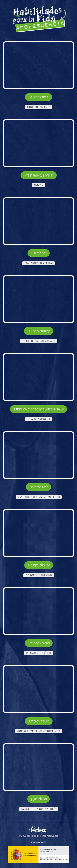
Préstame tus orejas (39, 175)
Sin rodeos (39, 253)
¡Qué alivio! (39, 799)
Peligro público (39, 565)
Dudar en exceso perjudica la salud (39, 409)
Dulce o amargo (39, 331)
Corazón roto (39, 487)
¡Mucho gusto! (39, 97)
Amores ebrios (39, 721)
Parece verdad (39, 643)
